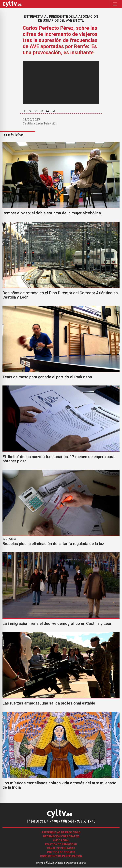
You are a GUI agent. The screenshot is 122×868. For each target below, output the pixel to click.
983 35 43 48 (86, 822)
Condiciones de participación (61, 856)
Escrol (82, 863)
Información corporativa (61, 836)
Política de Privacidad (61, 844)
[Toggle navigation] (115, 4)
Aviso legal (61, 840)
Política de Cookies (61, 852)
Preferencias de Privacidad (61, 832)
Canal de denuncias (61, 848)
